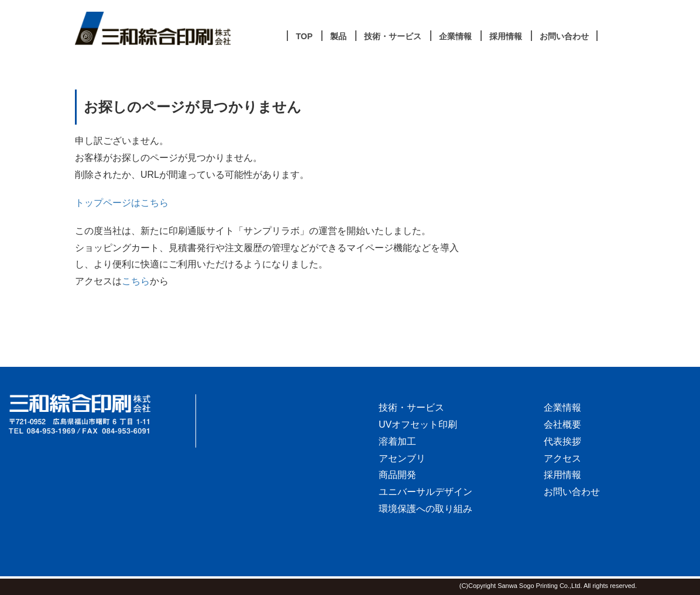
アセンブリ (402, 458)
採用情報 (562, 475)
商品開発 (397, 475)
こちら (136, 281)
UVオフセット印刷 (418, 424)
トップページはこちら (122, 203)
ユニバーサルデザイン (426, 492)
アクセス (562, 458)
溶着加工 (397, 441)
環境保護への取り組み (426, 509)
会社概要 (562, 424)
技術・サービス (411, 407)
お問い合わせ (572, 492)
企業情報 (562, 407)
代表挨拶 (562, 441)
